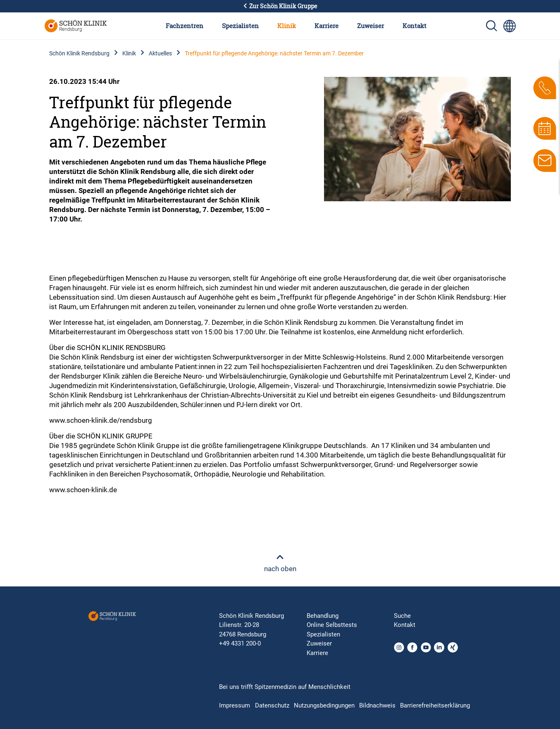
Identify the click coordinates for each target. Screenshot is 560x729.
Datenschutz (272, 705)
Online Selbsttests (332, 625)
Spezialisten (240, 26)
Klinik (287, 26)
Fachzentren (185, 26)
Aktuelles (160, 53)
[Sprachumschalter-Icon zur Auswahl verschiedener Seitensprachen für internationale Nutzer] (510, 26)
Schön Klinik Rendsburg (79, 53)
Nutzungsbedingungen (324, 705)
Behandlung (323, 616)
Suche (402, 616)
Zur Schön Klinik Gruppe (280, 6)
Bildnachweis (377, 705)
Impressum (235, 705)
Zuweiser (371, 26)
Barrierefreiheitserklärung (435, 705)
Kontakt (415, 26)
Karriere (326, 26)
